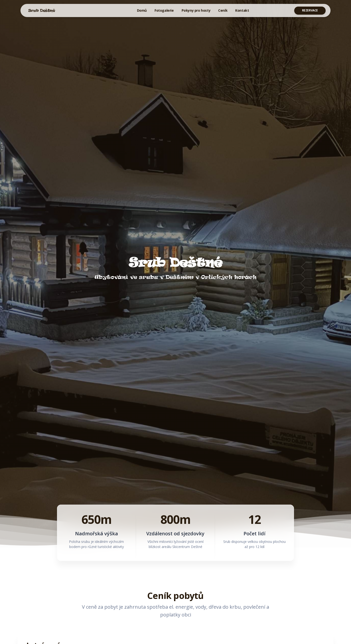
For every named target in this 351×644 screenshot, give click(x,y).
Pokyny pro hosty (196, 10)
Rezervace (310, 10)
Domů (142, 10)
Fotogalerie (164, 10)
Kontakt (242, 10)
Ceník (223, 10)
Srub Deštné (42, 10)
